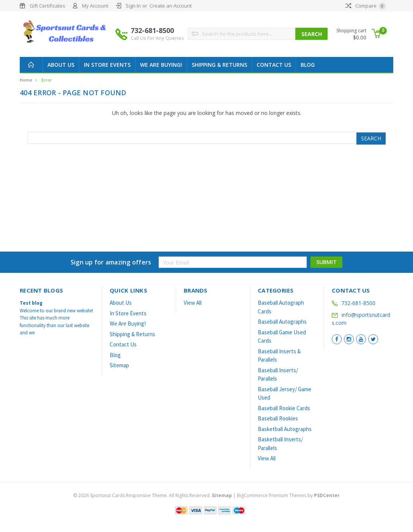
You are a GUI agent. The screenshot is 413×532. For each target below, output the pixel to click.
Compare (366, 6)
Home (26, 80)
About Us (61, 65)
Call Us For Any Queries (157, 38)
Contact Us (274, 65)
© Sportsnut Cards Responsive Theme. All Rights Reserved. (153, 495)
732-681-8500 (157, 34)
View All (193, 303)
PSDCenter (327, 495)
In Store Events (107, 65)
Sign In (133, 6)
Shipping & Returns (219, 65)
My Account (95, 6)
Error (47, 80)
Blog (308, 65)
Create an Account (171, 6)
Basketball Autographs (285, 429)
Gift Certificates (47, 6)
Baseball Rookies (278, 418)
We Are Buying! (161, 65)
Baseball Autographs (282, 322)
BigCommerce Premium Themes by (288, 495)
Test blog (31, 303)
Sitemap (119, 365)
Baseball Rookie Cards (284, 408)
